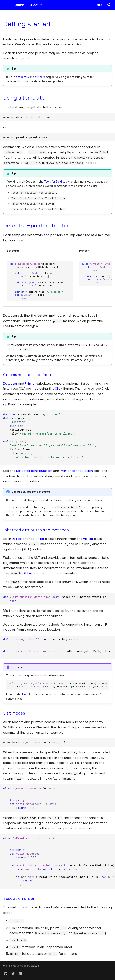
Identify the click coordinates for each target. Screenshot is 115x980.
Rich (25, 694)
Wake (7, 966)
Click (59, 389)
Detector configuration (34, 471)
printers (40, 77)
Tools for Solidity (55, 182)
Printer (30, 383)
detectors (22, 77)
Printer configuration (76, 471)
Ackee (35, 966)
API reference (34, 573)
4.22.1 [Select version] (34, 5)
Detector (10, 383)
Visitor (88, 539)
